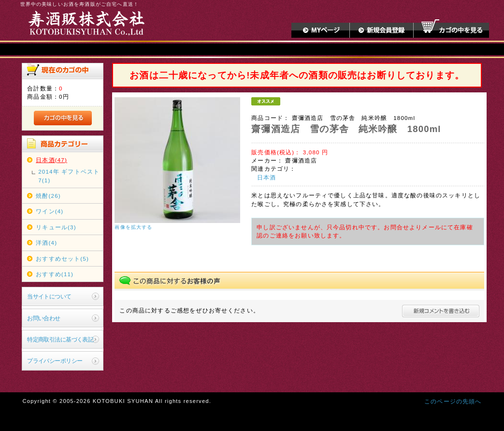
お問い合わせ (44, 318)
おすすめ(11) (55, 274)
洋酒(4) (46, 243)
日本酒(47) (51, 160)
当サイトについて (49, 296)
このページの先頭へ (453, 401)
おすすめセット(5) (62, 259)
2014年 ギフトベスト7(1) (69, 176)
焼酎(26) (48, 196)
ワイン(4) (50, 211)
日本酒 (266, 177)
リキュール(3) (56, 227)
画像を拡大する (133, 227)
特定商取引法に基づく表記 (60, 339)
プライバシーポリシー (55, 361)
